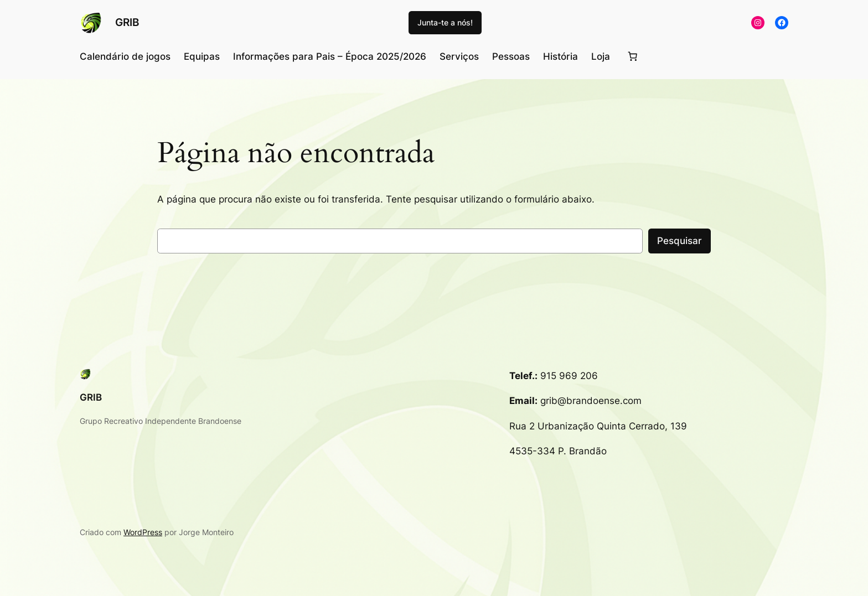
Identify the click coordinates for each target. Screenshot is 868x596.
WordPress (143, 532)
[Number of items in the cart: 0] (632, 56)
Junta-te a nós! (445, 22)
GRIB (127, 22)
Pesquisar (680, 241)
